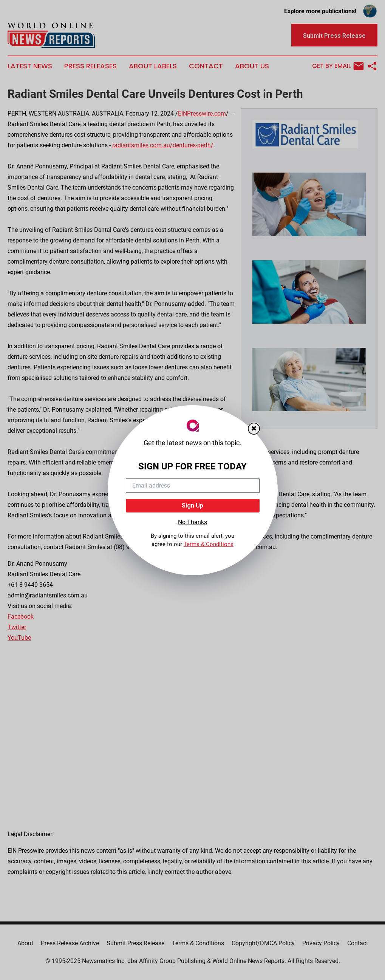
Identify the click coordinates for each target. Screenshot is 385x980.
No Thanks (192, 522)
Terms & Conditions (209, 544)
